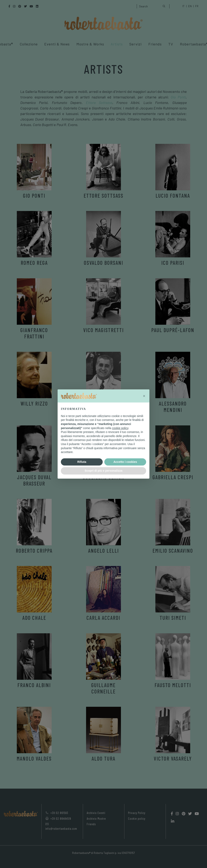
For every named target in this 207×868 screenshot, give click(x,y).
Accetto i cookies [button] (125, 462)
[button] (144, 396)
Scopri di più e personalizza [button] (103, 471)
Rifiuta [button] (82, 462)
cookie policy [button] (120, 428)
